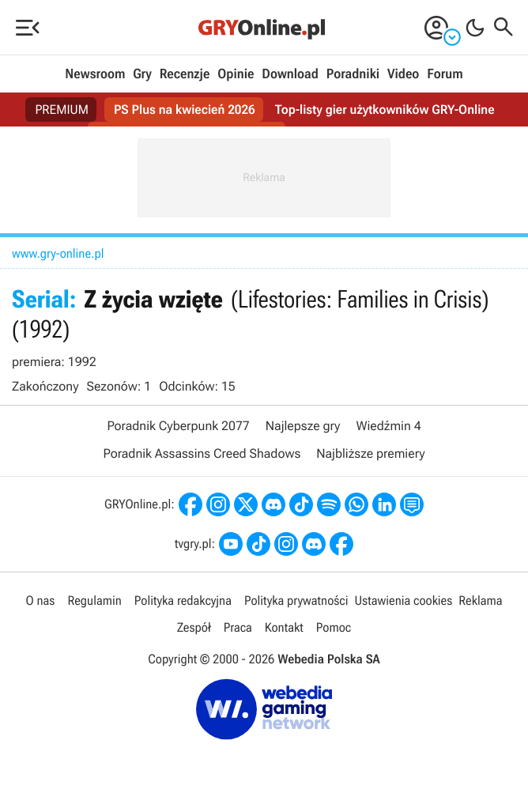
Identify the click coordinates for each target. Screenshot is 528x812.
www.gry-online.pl (58, 253)
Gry (142, 74)
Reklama (480, 601)
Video (403, 74)
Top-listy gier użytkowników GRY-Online (385, 110)
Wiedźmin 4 (388, 426)
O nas (41, 601)
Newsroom (95, 74)
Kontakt (284, 627)
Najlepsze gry (303, 426)
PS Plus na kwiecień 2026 (185, 110)
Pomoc (334, 627)
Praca (238, 627)
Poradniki (353, 74)
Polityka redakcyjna (183, 601)
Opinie (236, 74)
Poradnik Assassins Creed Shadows (202, 453)
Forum (445, 74)
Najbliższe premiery (370, 453)
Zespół (194, 627)
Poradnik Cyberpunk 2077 (178, 426)
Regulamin (94, 601)
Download (290, 74)
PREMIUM (62, 110)
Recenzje (185, 74)
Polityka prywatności (296, 601)
